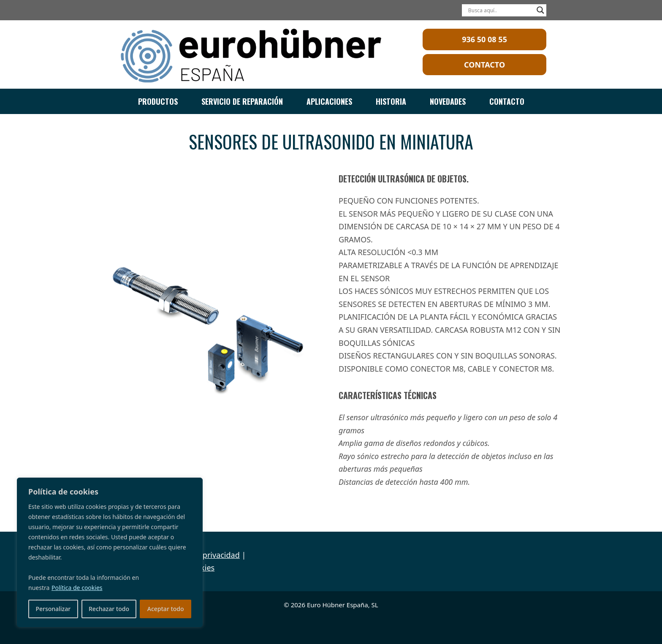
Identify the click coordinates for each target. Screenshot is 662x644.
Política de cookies (77, 588)
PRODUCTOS (158, 101)
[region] (110, 552)
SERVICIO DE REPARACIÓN (242, 101)
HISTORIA (391, 101)
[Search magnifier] (540, 10)
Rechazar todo (109, 609)
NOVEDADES (448, 101)
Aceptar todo (166, 609)
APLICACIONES (329, 101)
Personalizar (53, 609)
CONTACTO (507, 101)
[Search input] (500, 10)
